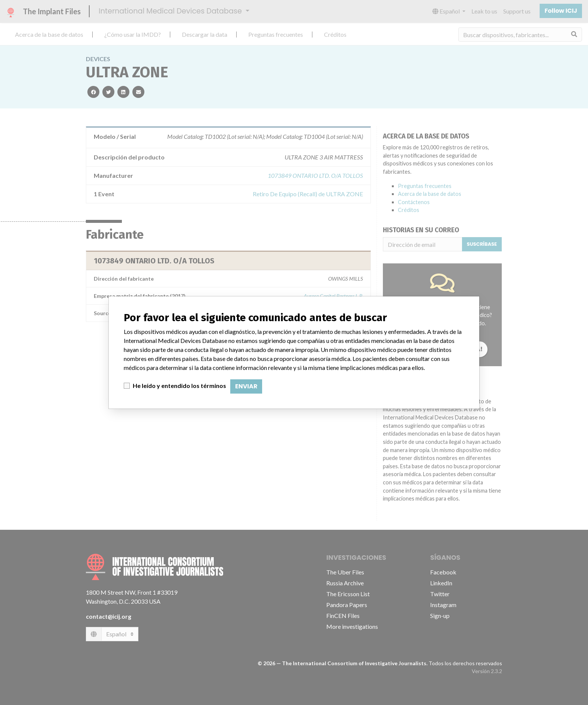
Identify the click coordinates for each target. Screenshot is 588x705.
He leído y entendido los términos (179, 386)
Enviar (246, 386)
